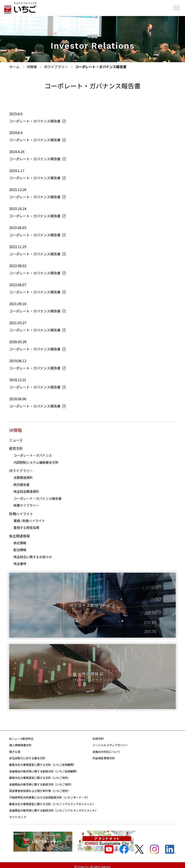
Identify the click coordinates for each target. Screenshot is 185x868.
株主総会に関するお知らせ (33, 553)
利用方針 (98, 735)
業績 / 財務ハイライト (29, 517)
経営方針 (16, 445)
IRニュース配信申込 (21, 735)
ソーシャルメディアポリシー (111, 742)
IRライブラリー (21, 467)
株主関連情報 (19, 533)
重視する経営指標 (26, 524)
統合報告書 (21, 481)
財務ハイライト (21, 510)
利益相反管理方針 (104, 755)
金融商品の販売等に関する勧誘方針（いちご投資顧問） (44, 768)
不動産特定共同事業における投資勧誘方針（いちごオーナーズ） (49, 794)
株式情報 (20, 539)
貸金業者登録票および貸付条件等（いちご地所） (40, 788)
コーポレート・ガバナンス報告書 (38, 495)
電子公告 (15, 748)
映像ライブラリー (26, 502)
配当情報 (20, 547)
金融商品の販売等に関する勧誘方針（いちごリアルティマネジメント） (54, 807)
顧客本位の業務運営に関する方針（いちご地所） (40, 775)
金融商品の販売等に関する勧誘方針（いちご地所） (41, 781)
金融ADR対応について (106, 748)
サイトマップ (18, 814)
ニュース (16, 437)
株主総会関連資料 (26, 488)
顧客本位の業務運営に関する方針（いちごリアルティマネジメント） (52, 801)
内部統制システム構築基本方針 (36, 459)
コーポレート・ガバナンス (33, 452)
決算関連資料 (23, 474)
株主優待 (20, 560)
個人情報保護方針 (20, 742)
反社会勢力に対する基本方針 (27, 755)
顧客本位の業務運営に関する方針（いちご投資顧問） (43, 761)
